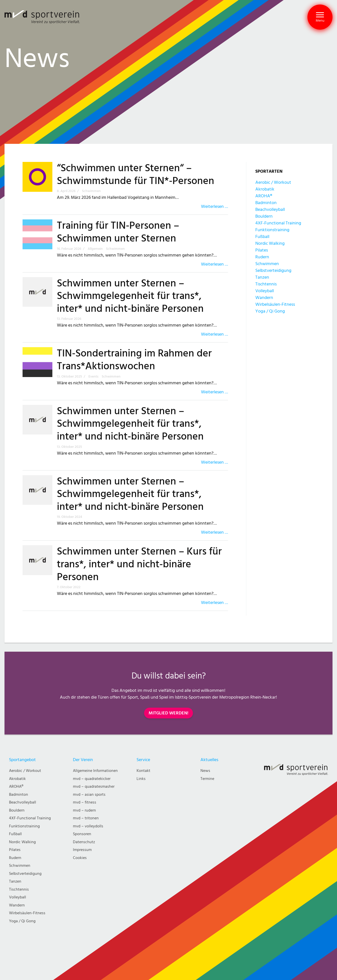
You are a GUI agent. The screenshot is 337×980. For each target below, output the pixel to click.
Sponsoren (82, 834)
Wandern (264, 298)
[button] (320, 17)
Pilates (262, 250)
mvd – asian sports (89, 795)
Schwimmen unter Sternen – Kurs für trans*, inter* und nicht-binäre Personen (139, 564)
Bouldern (264, 216)
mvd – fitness (85, 802)
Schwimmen (267, 264)
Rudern (262, 257)
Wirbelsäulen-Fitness (275, 304)
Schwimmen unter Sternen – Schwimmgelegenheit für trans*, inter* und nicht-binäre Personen (130, 296)
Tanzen (262, 277)
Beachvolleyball (270, 209)
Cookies (80, 858)
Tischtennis (266, 284)
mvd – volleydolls (88, 826)
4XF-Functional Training (278, 223)
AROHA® (264, 196)
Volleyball (265, 291)
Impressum (82, 850)
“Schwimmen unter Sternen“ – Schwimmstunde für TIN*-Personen (136, 175)
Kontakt (143, 771)
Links (141, 779)
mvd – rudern (84, 810)
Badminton (266, 203)
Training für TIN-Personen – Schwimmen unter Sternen (118, 232)
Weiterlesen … (214, 206)
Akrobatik (265, 189)
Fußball (262, 237)
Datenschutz (84, 842)
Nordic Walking (270, 243)
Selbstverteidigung (273, 270)
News (205, 771)
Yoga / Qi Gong (270, 311)
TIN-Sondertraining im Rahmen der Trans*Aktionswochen (134, 360)
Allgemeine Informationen (95, 771)
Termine (207, 779)
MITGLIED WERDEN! (168, 713)
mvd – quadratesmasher (94, 787)
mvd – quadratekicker (92, 779)
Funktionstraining (272, 230)
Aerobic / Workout (273, 182)
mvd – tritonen (86, 818)
